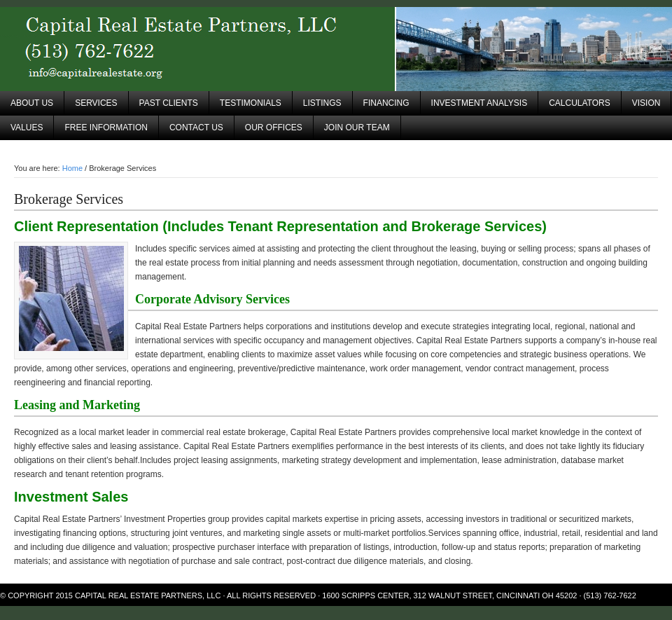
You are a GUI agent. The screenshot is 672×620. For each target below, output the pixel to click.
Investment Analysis (479, 103)
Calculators (580, 103)
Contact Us (196, 128)
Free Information (106, 128)
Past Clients (169, 103)
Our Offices (274, 128)
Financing (386, 103)
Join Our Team (357, 128)
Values (27, 128)
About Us (32, 103)
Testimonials (251, 103)
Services (96, 103)
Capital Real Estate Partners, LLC (336, 49)
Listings (322, 103)
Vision (646, 103)
